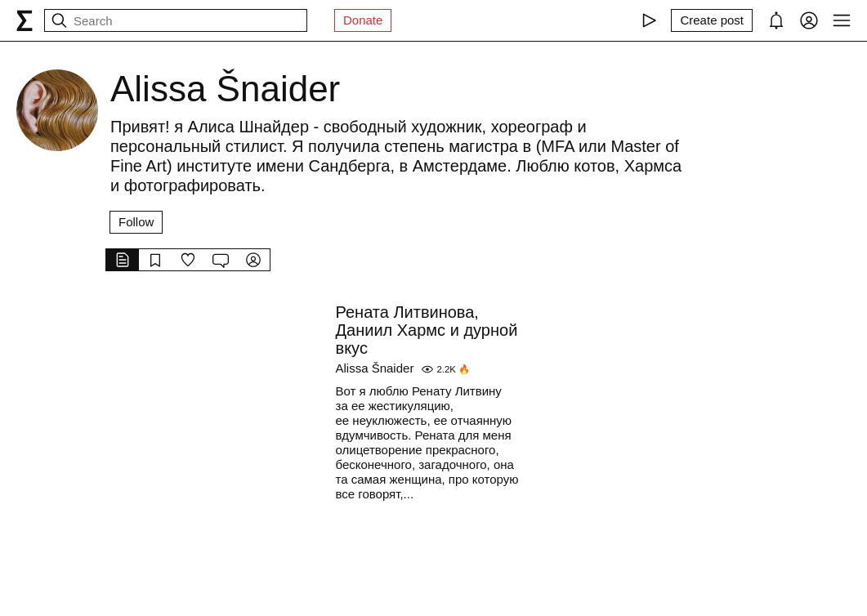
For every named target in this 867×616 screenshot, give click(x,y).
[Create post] (712, 20)
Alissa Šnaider (375, 368)
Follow (136, 222)
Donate (363, 20)
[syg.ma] (25, 20)
